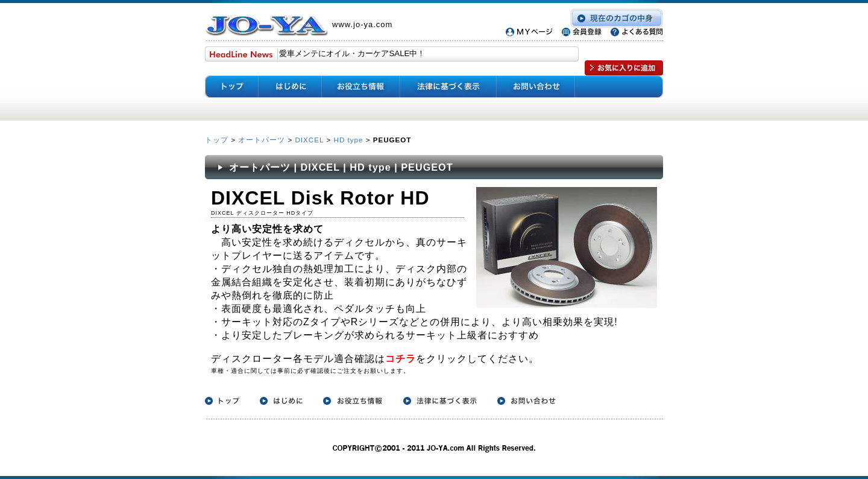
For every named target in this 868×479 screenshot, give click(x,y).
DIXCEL (309, 140)
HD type (349, 140)
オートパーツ (262, 140)
